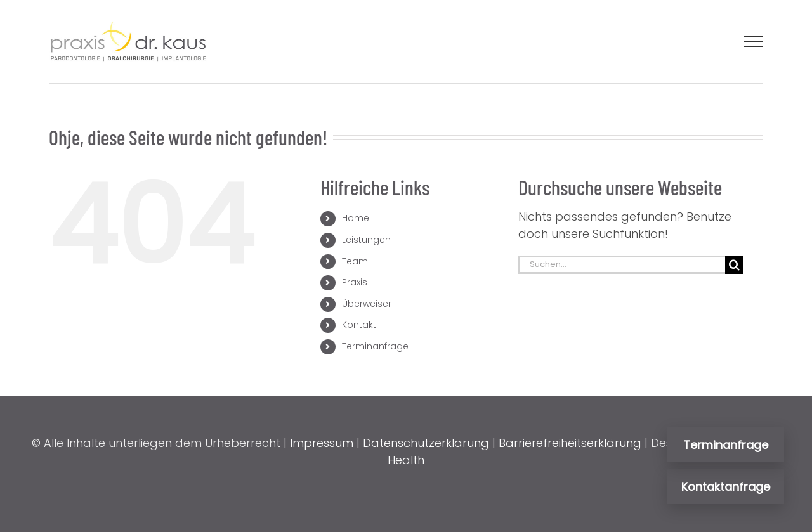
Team (355, 261)
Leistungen (366, 240)
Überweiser (367, 304)
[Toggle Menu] (754, 41)
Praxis (355, 282)
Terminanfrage (375, 346)
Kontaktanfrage (726, 487)
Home (356, 218)
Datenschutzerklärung (426, 443)
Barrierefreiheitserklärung (570, 443)
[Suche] (734, 265)
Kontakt (359, 325)
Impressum (322, 443)
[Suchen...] (622, 265)
